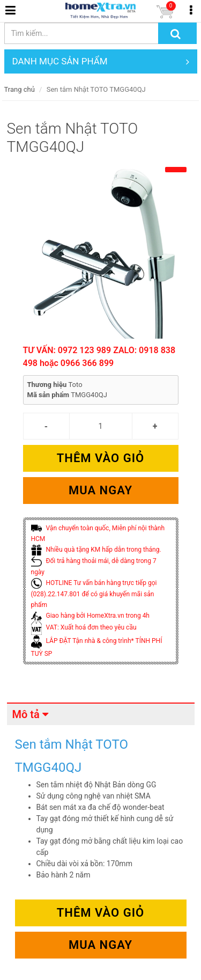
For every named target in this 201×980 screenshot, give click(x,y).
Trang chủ (20, 89)
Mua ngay (100, 490)
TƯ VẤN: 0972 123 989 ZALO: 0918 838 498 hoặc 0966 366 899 (99, 357)
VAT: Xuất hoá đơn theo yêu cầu (84, 627)
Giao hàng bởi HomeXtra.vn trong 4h (90, 616)
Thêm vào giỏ (100, 458)
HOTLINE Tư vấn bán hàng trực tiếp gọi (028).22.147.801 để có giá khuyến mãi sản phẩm (94, 594)
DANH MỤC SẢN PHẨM (101, 61)
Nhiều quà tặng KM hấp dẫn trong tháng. (96, 550)
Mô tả (26, 714)
